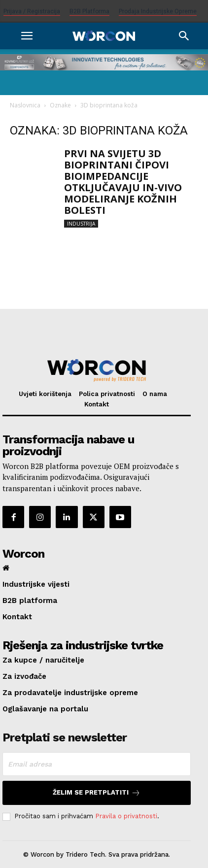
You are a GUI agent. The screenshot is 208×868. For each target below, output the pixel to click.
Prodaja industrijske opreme (158, 11)
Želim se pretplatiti (97, 793)
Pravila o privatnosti (126, 816)
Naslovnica (25, 105)
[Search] (184, 36)
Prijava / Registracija (32, 11)
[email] (97, 764)
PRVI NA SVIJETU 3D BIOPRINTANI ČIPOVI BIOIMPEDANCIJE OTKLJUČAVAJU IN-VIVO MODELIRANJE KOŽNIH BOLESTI (123, 182)
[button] (27, 36)
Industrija (81, 224)
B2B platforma (89, 11)
